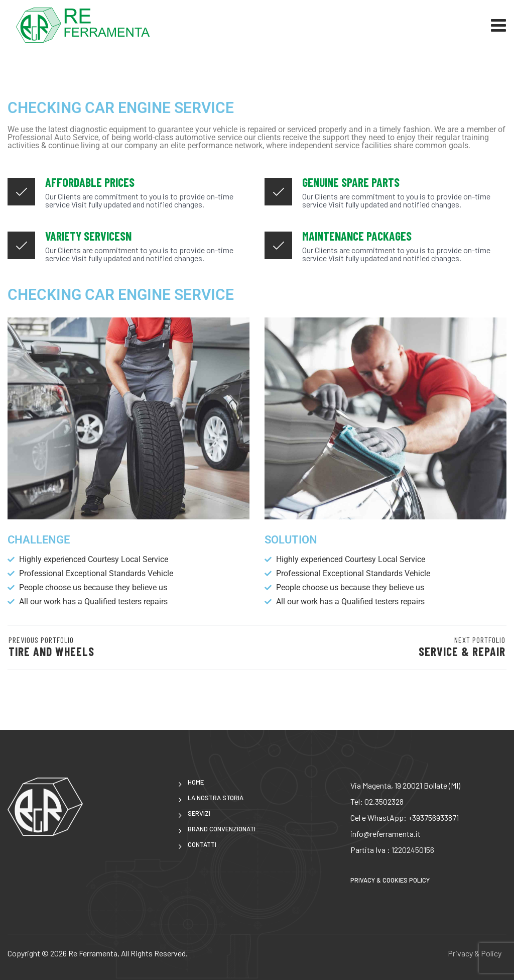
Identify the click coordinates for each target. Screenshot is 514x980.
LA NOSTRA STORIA (216, 798)
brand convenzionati (222, 829)
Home (196, 782)
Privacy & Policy (475, 953)
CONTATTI (202, 845)
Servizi (199, 813)
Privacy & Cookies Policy (390, 880)
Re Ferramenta (93, 953)
